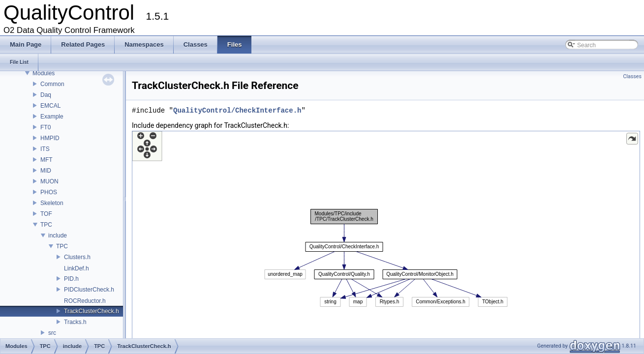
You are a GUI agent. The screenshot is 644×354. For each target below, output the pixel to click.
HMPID (50, 138)
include (58, 236)
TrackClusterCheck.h (92, 311)
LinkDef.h (77, 268)
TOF (46, 214)
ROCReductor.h (85, 301)
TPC (46, 225)
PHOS (49, 192)
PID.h (71, 279)
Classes (632, 76)
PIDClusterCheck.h (89, 290)
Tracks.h (75, 322)
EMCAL (50, 106)
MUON (49, 181)
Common (52, 84)
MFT (46, 160)
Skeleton (52, 203)
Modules (44, 73)
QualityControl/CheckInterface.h (237, 110)
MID (46, 171)
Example (52, 117)
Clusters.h (77, 257)
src (52, 333)
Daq (46, 95)
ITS (45, 149)
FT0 (46, 127)
